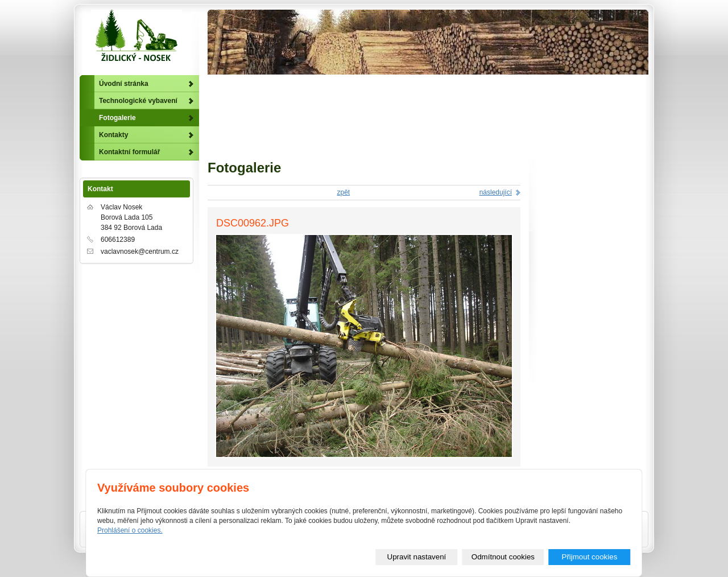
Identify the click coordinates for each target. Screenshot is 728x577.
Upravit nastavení (417, 557)
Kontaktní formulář (129, 152)
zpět (343, 192)
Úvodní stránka (124, 84)
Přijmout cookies (590, 557)
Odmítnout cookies (503, 557)
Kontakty (113, 135)
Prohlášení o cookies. (130, 530)
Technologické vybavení (138, 101)
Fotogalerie (117, 118)
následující (496, 192)
